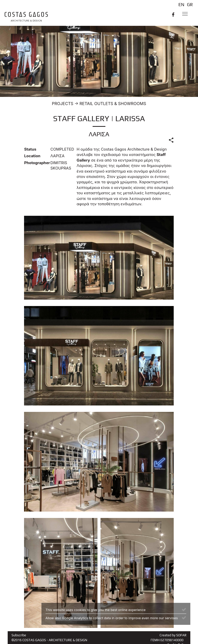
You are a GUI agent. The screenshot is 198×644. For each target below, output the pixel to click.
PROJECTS (63, 104)
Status (30, 149)
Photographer (35, 163)
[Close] (184, 609)
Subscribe (19, 635)
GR (190, 4)
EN (181, 4)
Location (32, 156)
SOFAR (181, 635)
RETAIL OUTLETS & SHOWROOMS (113, 104)
